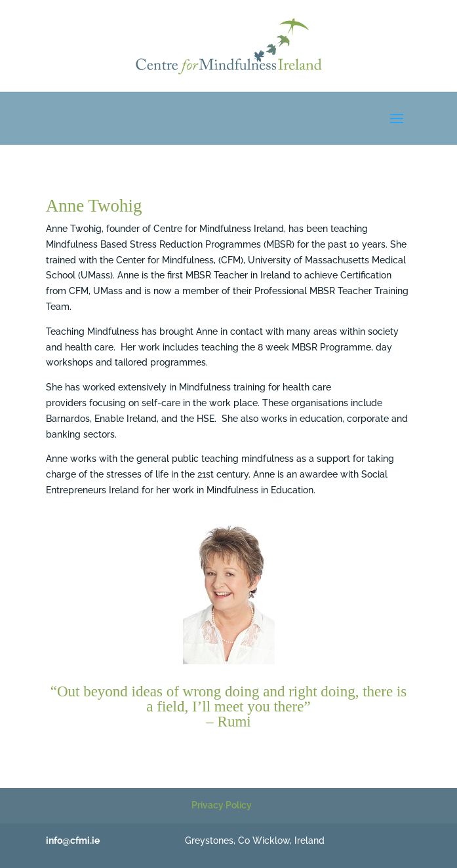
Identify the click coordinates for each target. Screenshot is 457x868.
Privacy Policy (222, 805)
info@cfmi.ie (73, 840)
